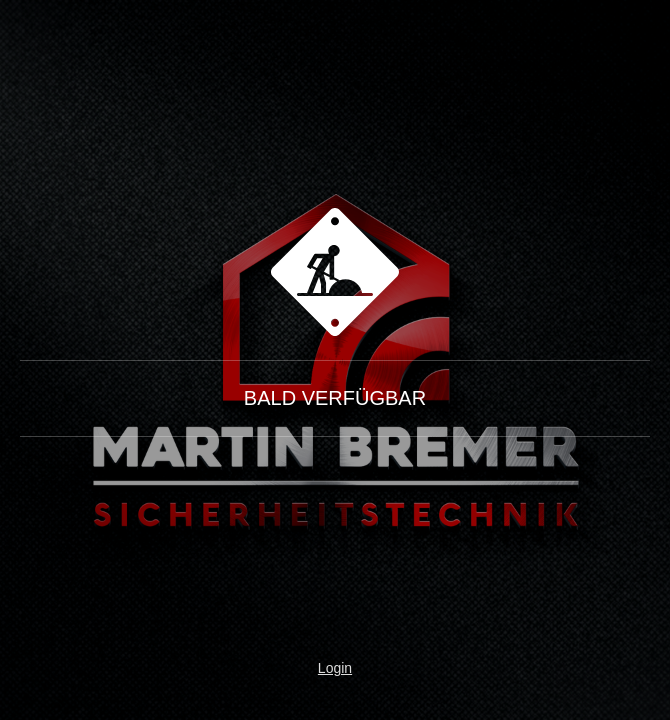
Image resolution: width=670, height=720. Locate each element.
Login (335, 668)
